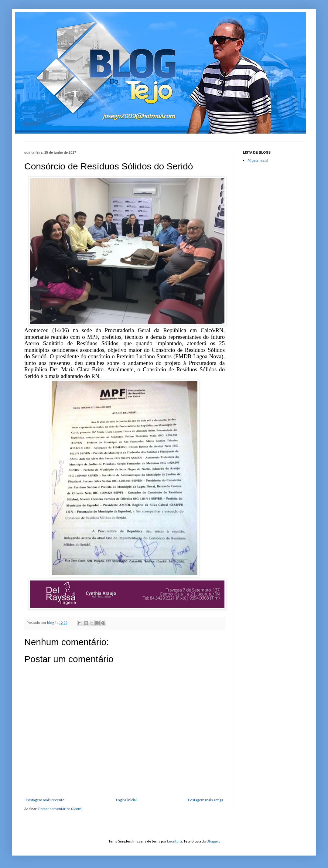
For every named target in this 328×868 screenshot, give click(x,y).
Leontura (174, 841)
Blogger (213, 841)
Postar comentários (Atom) (60, 809)
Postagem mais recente (45, 800)
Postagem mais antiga (206, 800)
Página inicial (126, 800)
